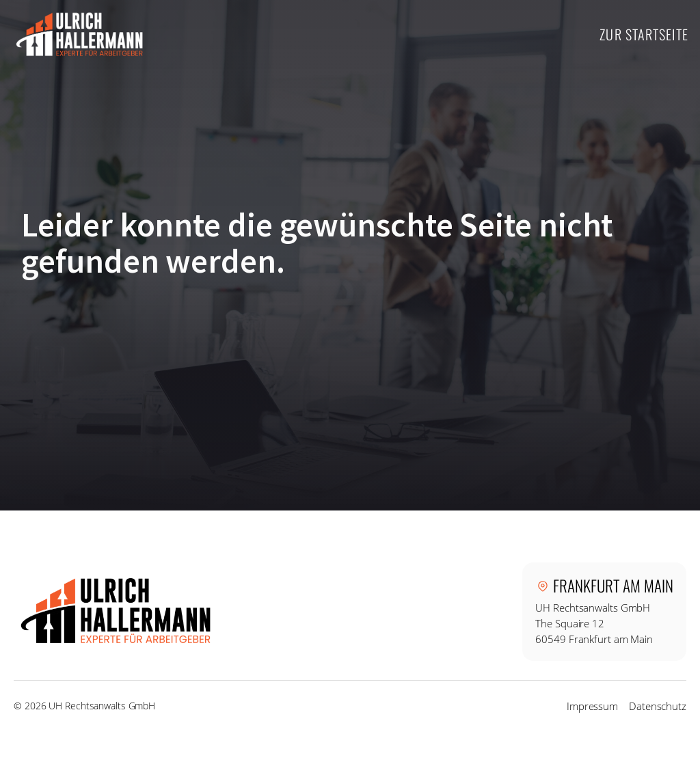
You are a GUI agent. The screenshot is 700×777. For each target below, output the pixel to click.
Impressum (592, 706)
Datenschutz (658, 706)
